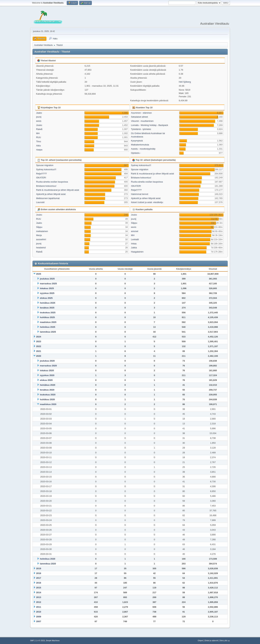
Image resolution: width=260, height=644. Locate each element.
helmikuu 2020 (48, 559)
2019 (39, 568)
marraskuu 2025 (48, 284)
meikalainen (42, 231)
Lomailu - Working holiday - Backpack (150, 125)
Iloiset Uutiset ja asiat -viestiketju (147, 202)
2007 (39, 621)
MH (38, 133)
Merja (39, 235)
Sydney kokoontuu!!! (46, 169)
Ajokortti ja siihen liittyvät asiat (51, 194)
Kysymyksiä (137, 141)
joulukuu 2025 (47, 279)
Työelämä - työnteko (141, 129)
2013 (39, 597)
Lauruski (40, 202)
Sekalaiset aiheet (140, 117)
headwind (41, 248)
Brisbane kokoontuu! (46, 186)
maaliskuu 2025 (48, 322)
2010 (39, 612)
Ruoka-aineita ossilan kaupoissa (52, 182)
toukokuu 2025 (48, 313)
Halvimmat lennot (140, 194)
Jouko (39, 125)
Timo (39, 141)
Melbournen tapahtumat (48, 198)
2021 (39, 351)
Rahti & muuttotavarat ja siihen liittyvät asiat (58, 190)
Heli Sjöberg (185, 82)
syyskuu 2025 (47, 293)
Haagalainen (137, 252)
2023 (39, 341)
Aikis (38, 146)
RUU (39, 137)
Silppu (39, 227)
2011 (39, 607)
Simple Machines (53, 641)
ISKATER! (41, 178)
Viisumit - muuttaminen (142, 121)
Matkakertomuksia (140, 145)
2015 (39, 588)
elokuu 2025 (46, 298)
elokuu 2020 (46, 380)
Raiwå (39, 129)
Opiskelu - (136, 153)
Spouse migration (45, 165)
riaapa (39, 150)
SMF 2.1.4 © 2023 (38, 641)
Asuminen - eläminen (141, 113)
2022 (39, 346)
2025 (39, 274)
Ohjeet (200, 641)
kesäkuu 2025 (47, 308)
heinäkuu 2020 (48, 385)
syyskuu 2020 (47, 375)
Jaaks (39, 113)
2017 (39, 578)
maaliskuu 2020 (48, 404)
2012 (39, 602)
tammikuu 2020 (48, 564)
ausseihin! (41, 239)
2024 (39, 337)
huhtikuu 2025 (47, 317)
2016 (39, 583)
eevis (39, 121)
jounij (39, 117)
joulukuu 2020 (47, 361)
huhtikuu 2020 (47, 399)
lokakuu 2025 (47, 288)
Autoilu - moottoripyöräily (143, 149)
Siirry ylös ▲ (225, 641)
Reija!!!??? (41, 174)
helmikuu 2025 (48, 327)
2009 (39, 617)
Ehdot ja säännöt (211, 641)
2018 (39, 573)
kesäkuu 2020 (47, 390)
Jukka (134, 248)
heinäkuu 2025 (48, 303)
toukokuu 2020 (48, 395)
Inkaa (134, 244)
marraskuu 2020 (48, 366)
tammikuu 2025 (48, 332)
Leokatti (135, 239)
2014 (39, 592)
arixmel (135, 231)
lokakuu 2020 (47, 370)
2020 (39, 356)
